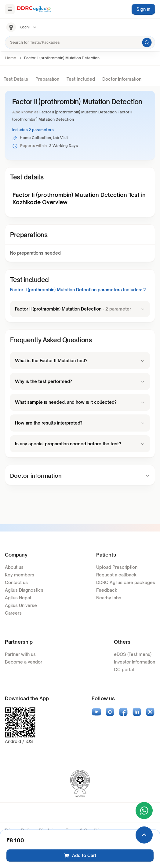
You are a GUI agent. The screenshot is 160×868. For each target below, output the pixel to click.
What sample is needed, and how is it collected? (80, 402)
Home (11, 58)
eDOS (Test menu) (133, 654)
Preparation (47, 79)
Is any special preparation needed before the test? (80, 444)
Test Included (81, 79)
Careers (13, 613)
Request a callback (116, 575)
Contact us (16, 582)
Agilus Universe (21, 605)
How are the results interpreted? (80, 423)
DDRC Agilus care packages (126, 582)
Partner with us (20, 654)
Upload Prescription (117, 567)
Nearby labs (109, 598)
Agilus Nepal (18, 598)
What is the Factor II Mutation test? (80, 360)
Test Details (16, 79)
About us (14, 567)
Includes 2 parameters (33, 130)
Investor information (135, 662)
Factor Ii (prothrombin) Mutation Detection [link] (62, 58)
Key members (20, 575)
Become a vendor (24, 662)
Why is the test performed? (80, 381)
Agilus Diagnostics (24, 590)
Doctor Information (122, 79)
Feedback (107, 590)
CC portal (124, 669)
